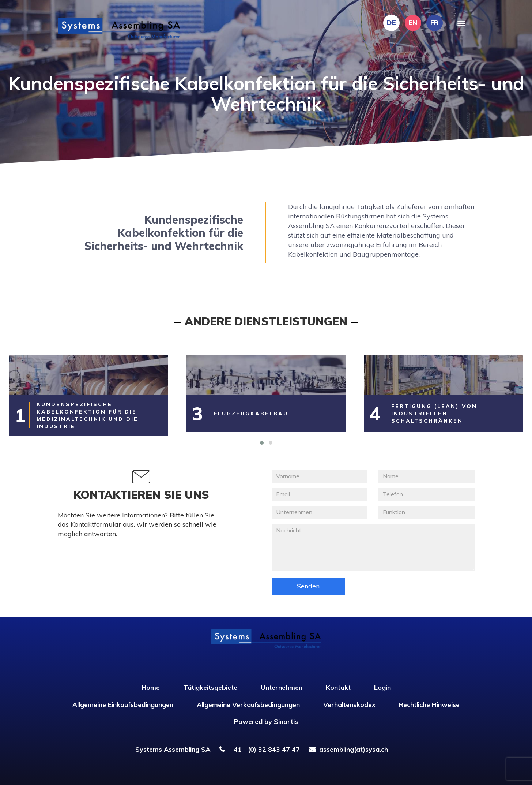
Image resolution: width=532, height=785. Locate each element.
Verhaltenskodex (349, 705)
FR (434, 23)
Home (151, 687)
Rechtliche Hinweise (429, 705)
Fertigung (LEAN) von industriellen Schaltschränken (434, 414)
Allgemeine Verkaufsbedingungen (248, 705)
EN (413, 23)
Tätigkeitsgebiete (210, 687)
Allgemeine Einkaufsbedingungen (123, 705)
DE (391, 23)
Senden (308, 586)
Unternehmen (282, 687)
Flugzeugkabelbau (251, 414)
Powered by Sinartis (266, 722)
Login (382, 687)
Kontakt (338, 687)
